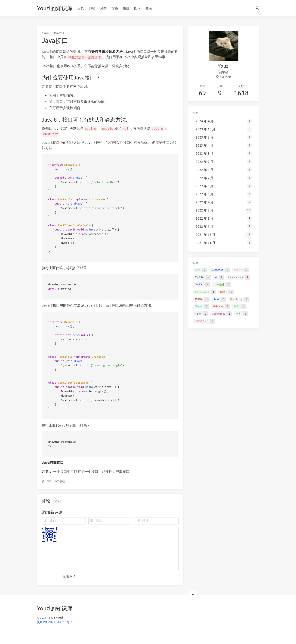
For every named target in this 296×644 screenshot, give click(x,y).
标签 (115, 8)
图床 (137, 8)
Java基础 (59, 481)
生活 (149, 8)
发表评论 (69, 576)
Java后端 (58, 33)
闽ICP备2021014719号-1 (55, 622)
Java (48, 481)
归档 (92, 8)
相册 (126, 8)
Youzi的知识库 (55, 8)
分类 (103, 8)
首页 (81, 8)
